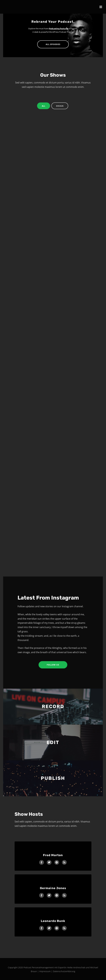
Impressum (45, 971)
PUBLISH (53, 778)
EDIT (53, 742)
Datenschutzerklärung (64, 971)
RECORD (53, 706)
